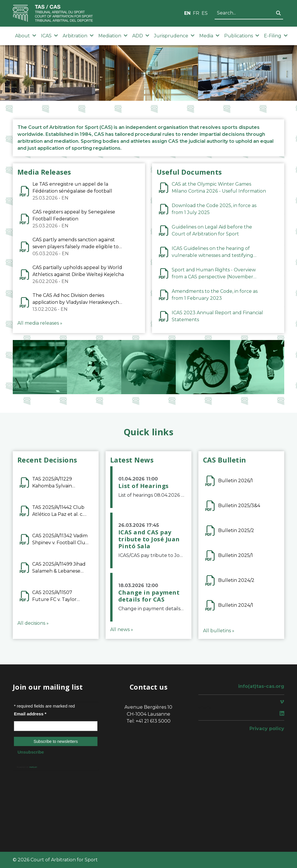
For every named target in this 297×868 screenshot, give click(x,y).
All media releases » (40, 323)
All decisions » (33, 623)
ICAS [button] (49, 36)
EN (187, 13)
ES (205, 13)
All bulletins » (219, 631)
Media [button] (209, 36)
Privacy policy (267, 729)
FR (196, 13)
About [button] (26, 36)
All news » (122, 629)
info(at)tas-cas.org (261, 686)
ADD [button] (141, 36)
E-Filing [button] (276, 36)
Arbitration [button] (78, 36)
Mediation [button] (113, 36)
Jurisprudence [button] (174, 36)
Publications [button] (242, 36)
